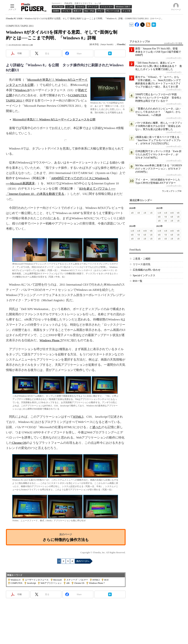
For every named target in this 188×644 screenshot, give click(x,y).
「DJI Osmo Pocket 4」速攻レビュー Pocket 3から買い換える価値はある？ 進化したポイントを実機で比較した (159, 66)
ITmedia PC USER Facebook (137, 24)
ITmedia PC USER (14, 19)
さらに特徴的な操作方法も (66, 540)
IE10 (106, 580)
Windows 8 (22, 90)
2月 (145, 213)
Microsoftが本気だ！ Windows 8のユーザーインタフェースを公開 (54, 119)
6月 (172, 217)
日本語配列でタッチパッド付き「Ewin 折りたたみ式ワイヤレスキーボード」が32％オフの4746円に (158, 154)
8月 (159, 217)
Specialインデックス (144, 275)
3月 (139, 213)
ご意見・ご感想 (142, 259)
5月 (178, 217)
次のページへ (83, 561)
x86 (68, 583)
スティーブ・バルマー (77, 580)
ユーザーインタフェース (37, 580)
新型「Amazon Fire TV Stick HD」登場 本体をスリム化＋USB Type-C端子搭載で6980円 (158, 52)
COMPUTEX (17, 583)
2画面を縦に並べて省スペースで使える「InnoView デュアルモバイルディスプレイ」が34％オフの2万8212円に (158, 140)
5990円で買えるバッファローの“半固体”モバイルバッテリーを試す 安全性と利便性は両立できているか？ (158, 98)
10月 (172, 213)
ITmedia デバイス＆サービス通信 (131, 24)
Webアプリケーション (51, 583)
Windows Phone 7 (51, 340)
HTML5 (78, 417)
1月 (151, 213)
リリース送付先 (142, 264)
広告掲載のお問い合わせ (147, 270)
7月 (166, 217)
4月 (132, 213)
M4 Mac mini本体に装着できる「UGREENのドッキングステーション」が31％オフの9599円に (159, 169)
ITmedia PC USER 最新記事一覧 (148, 24)
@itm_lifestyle (143, 24)
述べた (97, 427)
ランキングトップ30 (172, 191)
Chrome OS (19, 443)
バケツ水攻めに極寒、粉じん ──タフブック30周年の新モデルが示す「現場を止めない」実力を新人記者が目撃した (159, 126)
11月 (166, 213)
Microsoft (57, 580)
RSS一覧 (138, 281)
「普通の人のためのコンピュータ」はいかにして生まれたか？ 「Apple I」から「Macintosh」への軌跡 (158, 112)
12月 (159, 213)
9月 (178, 213)
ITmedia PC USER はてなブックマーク (154, 24)
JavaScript (31, 583)
